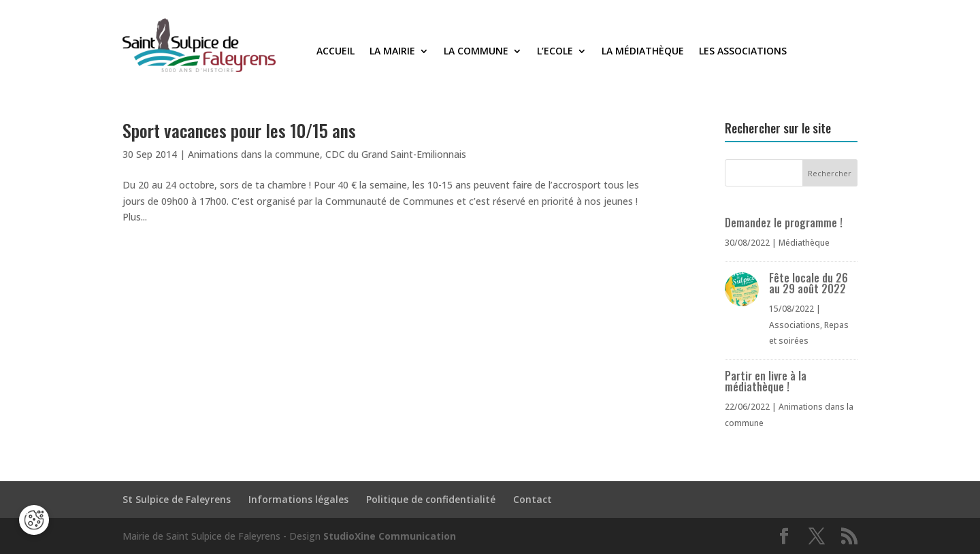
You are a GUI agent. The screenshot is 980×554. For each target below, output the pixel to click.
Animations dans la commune (254, 154)
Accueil (336, 52)
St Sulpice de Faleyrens (177, 499)
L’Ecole (555, 52)
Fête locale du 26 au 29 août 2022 (808, 283)
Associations (795, 325)
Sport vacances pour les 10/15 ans (239, 130)
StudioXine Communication (390, 536)
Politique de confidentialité (431, 499)
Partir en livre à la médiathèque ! (766, 381)
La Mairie (392, 52)
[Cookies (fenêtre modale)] (34, 520)
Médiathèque (804, 243)
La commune (476, 52)
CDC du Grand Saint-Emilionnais (396, 154)
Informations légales (298, 499)
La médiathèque (643, 52)
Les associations (743, 52)
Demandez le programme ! (784, 223)
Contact (533, 499)
